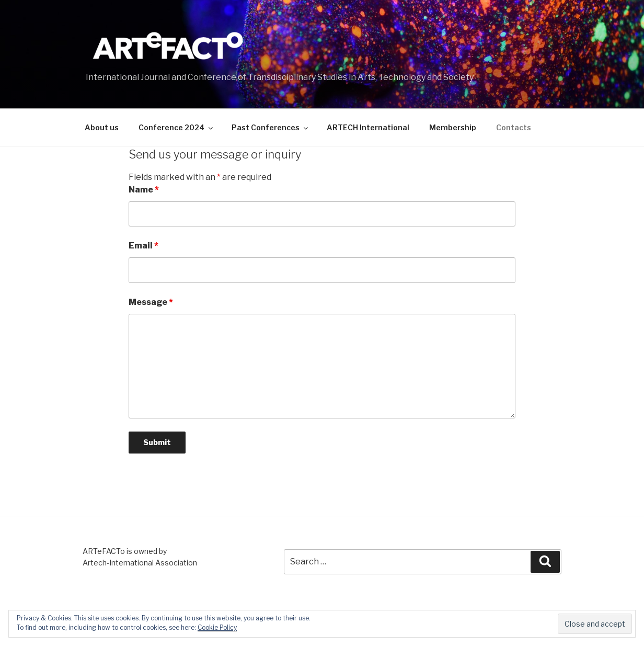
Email (143, 246)
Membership (453, 127)
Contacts (514, 127)
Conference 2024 (176, 127)
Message (151, 302)
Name (144, 190)
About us (102, 127)
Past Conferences (271, 127)
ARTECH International (368, 127)
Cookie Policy (217, 627)
